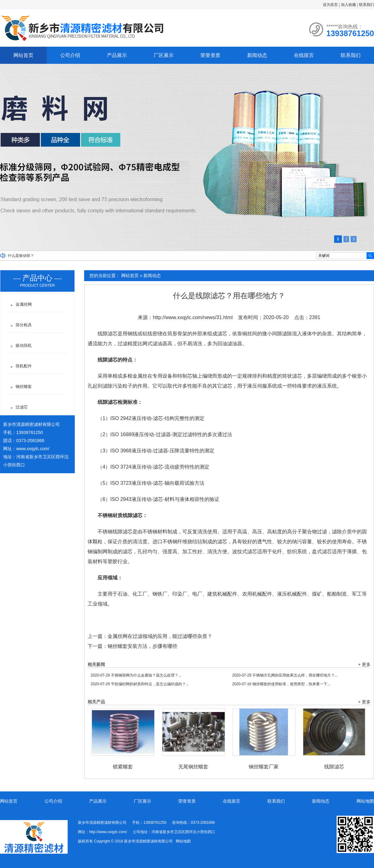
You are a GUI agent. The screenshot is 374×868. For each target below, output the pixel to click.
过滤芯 (22, 407)
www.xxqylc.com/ (33, 449)
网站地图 (365, 801)
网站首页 (23, 55)
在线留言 (304, 55)
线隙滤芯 (334, 767)
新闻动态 (257, 55)
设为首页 (330, 5)
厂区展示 (164, 55)
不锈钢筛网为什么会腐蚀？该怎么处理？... (136, 675)
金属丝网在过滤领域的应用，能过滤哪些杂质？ (160, 636)
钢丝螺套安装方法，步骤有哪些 (142, 646)
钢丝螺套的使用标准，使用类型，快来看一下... (281, 684)
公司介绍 (70, 55)
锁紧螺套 (123, 767)
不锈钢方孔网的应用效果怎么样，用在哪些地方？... (285, 675)
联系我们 (367, 5)
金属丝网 (24, 304)
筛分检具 (24, 325)
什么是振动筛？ (21, 256)
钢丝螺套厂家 (264, 767)
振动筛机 (24, 345)
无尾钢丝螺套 (193, 767)
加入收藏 (348, 5)
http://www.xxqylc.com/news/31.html (193, 317)
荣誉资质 (210, 55)
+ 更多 (364, 664)
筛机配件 (24, 366)
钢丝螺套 (24, 387)
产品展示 (117, 55)
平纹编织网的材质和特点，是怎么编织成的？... (140, 684)
